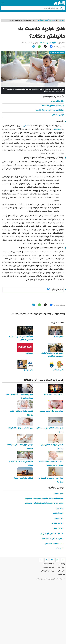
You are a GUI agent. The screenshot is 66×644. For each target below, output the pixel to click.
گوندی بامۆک (58, 529)
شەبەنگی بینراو (57, 101)
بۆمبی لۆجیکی (58, 115)
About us (61, 575)
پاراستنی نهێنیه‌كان (47, 571)
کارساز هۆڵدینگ (57, 523)
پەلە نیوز (60, 508)
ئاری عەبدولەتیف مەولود (54, 544)
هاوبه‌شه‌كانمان (49, 564)
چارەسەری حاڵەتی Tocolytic (52, 106)
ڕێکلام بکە (61, 567)
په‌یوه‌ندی (62, 564)
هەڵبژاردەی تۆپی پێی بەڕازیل (52, 534)
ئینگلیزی (57, 129)
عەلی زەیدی (58, 493)
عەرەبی (26, 126)
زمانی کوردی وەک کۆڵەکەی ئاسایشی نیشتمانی (44, 503)
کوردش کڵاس (58, 513)
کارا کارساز (59, 518)
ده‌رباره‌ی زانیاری (49, 567)
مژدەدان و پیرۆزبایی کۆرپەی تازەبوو (50, 110)
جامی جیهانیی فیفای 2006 (53, 539)
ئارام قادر (60, 549)
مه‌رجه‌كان (62, 571)
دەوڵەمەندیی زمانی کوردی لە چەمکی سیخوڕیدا (44, 498)
